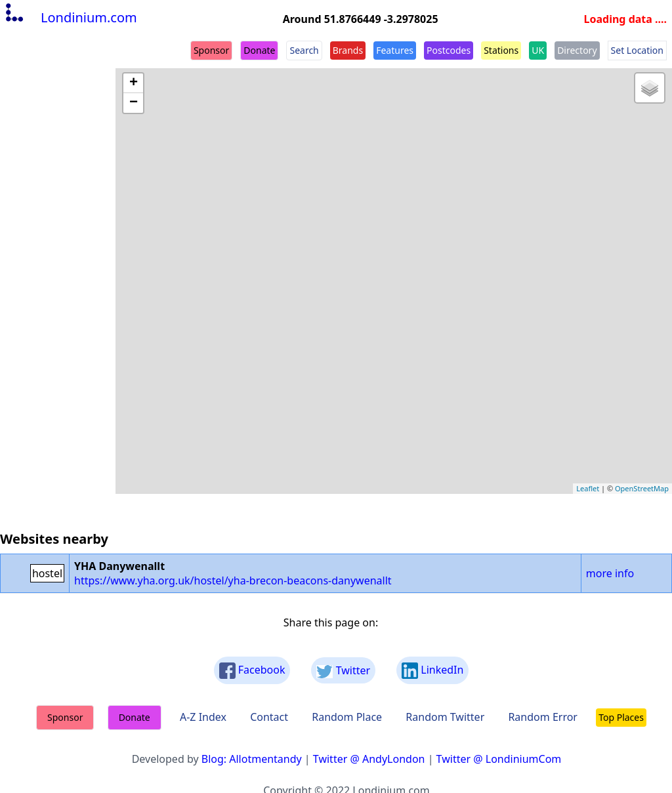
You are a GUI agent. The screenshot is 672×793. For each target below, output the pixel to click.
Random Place (347, 717)
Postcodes (449, 50)
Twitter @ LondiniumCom (499, 759)
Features (395, 50)
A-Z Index (203, 717)
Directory (577, 50)
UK (538, 50)
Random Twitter (445, 717)
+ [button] (134, 83)
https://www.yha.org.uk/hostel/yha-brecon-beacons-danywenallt (233, 580)
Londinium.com (70, 17)
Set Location (637, 50)
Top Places (621, 717)
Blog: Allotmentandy (252, 759)
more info (610, 573)
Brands (348, 50)
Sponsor (211, 50)
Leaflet (588, 488)
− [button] (134, 103)
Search (304, 50)
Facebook (252, 671)
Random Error (543, 717)
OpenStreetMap (642, 488)
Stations (501, 50)
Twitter (343, 671)
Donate (259, 50)
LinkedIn (432, 671)
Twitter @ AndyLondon (369, 759)
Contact (269, 717)
